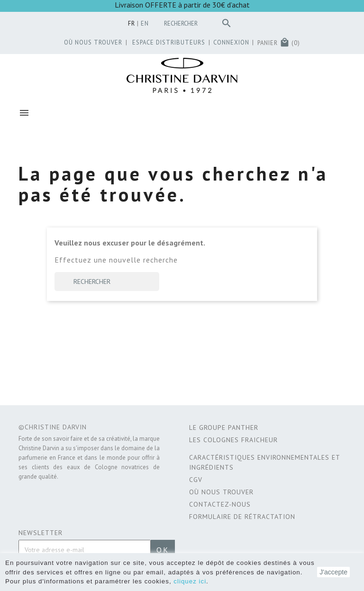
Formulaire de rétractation (242, 517)
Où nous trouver (221, 492)
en (145, 23)
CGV (196, 480)
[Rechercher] (200, 24)
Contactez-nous (220, 504)
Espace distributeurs (167, 42)
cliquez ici (190, 581)
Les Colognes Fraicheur (233, 440)
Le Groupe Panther (224, 427)
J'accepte (333, 572)
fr (132, 23)
